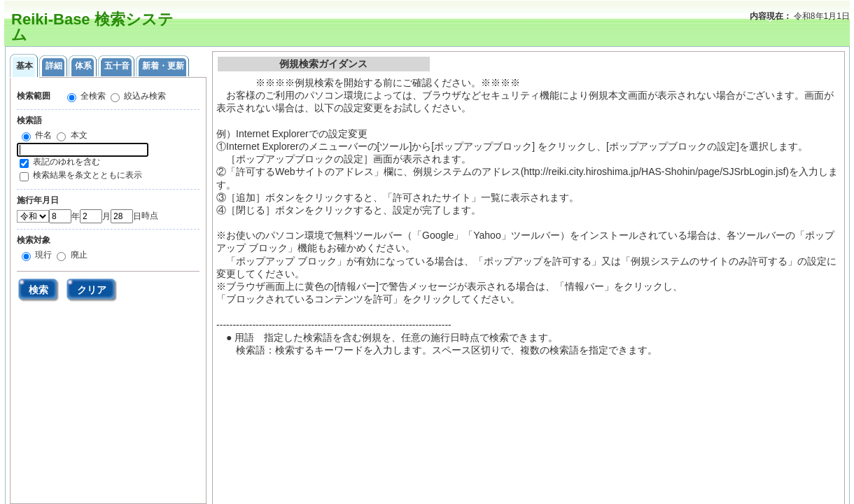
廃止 (77, 255)
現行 (42, 255)
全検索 (92, 96)
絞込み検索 (144, 96)
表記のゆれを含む (66, 162)
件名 (42, 135)
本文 (77, 135)
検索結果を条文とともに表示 (87, 175)
